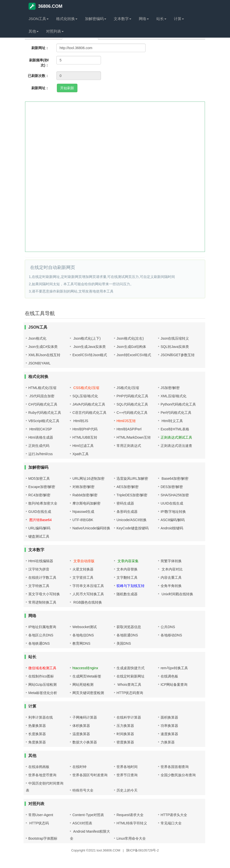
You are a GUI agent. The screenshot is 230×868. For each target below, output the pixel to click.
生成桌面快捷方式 (131, 668)
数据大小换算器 (85, 742)
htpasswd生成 (83, 512)
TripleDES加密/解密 (132, 495)
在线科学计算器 (129, 717)
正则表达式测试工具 (176, 437)
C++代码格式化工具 (132, 413)
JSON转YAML (39, 363)
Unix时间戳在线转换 (177, 594)
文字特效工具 (39, 586)
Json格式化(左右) (130, 338)
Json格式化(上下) (87, 338)
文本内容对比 (172, 569)
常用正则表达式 (129, 446)
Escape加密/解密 (42, 487)
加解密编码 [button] (96, 19)
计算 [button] (179, 19)
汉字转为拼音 (39, 569)
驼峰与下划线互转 (131, 586)
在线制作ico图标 (41, 676)
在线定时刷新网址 (131, 676)
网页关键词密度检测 (88, 693)
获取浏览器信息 (129, 627)
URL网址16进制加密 (88, 478)
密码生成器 (125, 503)
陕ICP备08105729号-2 (143, 850)
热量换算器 (37, 726)
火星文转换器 (83, 569)
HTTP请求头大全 (174, 815)
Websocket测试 (85, 627)
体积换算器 (81, 726)
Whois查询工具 (129, 685)
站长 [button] (161, 19)
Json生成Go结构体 (131, 347)
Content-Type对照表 (88, 815)
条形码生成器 (127, 512)
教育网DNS (81, 643)
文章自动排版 (83, 561)
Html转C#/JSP (40, 429)
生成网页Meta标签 (87, 676)
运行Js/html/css (40, 454)
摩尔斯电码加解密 (86, 503)
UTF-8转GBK (83, 520)
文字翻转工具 (127, 577)
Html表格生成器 (41, 437)
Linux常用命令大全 (131, 838)
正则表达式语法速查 (176, 446)
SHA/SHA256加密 (175, 495)
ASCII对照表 (82, 823)
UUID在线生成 (172, 503)
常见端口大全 (171, 823)
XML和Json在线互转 (44, 355)
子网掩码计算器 (85, 717)
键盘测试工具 (39, 536)
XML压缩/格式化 (174, 396)
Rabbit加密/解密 (85, 495)
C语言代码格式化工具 (89, 413)
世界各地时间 (127, 767)
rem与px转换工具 (174, 668)
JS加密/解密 (170, 388)
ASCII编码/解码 (173, 520)
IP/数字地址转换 (173, 512)
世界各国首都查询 (175, 767)
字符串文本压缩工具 (88, 586)
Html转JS (80, 421)
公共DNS (168, 627)
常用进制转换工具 (42, 602)
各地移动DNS (171, 635)
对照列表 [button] (55, 31)
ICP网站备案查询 (174, 685)
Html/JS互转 (126, 421)
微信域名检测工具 (42, 668)
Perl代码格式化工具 (176, 413)
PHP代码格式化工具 (132, 396)
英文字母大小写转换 (44, 594)
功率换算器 (169, 726)
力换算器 (168, 742)
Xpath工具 (81, 454)
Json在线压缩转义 (175, 338)
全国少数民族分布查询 (178, 775)
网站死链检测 (83, 685)
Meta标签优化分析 (43, 693)
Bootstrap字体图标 (43, 838)
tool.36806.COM (109, 850)
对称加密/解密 (83, 487)
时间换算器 (125, 734)
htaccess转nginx (85, 668)
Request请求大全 (130, 815)
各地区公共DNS (41, 635)
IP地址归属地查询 (42, 627)
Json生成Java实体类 (89, 347)
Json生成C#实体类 (43, 347)
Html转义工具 (172, 421)
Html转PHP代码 (85, 429)
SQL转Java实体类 (175, 347)
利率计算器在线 (41, 717)
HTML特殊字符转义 (132, 823)
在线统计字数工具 (42, 577)
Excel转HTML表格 (175, 429)
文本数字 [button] (123, 19)
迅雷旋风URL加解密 (132, 478)
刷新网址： (40, 48)
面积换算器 (169, 717)
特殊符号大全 (83, 790)
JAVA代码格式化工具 (89, 404)
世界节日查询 (127, 775)
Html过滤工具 (83, 446)
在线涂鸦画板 (39, 767)
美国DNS (124, 643)
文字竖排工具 (83, 577)
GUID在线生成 (40, 512)
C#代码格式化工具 (43, 404)
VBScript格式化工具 (44, 421)
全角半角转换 (171, 586)
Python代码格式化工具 (178, 404)
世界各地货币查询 (42, 775)
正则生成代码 (39, 446)
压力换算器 (125, 726)
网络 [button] (144, 19)
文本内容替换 (127, 569)
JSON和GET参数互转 (178, 355)
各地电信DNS (83, 635)
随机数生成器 (127, 594)
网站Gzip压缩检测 (42, 685)
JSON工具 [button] (39, 19)
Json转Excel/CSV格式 (134, 355)
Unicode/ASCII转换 (132, 520)
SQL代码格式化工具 (132, 404)
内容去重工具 (171, 577)
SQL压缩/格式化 (85, 396)
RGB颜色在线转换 (87, 602)
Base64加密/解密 (175, 478)
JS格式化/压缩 (128, 388)
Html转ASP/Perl (129, 429)
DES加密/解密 (172, 487)
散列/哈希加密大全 (43, 503)
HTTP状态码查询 (130, 693)
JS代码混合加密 (41, 396)
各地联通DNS (127, 635)
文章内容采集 (128, 561)
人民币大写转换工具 (88, 594)
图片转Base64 (40, 520)
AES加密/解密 (128, 487)
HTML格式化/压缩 (42, 388)
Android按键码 (172, 528)
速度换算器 (169, 734)
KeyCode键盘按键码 (133, 528)
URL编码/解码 (39, 528)
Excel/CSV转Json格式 (90, 355)
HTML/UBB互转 (85, 437)
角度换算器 (37, 742)
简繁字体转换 (171, 561)
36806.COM (45, 6)
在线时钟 (79, 767)
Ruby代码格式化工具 (45, 413)
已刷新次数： (38, 76)
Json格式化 (37, 338)
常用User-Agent (41, 815)
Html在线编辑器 (41, 561)
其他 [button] (34, 31)
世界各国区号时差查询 (90, 775)
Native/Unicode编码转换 (91, 528)
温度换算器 (81, 734)
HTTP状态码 (39, 823)
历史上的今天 (127, 790)
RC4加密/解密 (39, 495)
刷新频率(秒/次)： (39, 63)
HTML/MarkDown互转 (134, 437)
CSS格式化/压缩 (86, 388)
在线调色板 (169, 676)
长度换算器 (37, 734)
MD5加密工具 (39, 478)
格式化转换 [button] (67, 19)
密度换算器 (125, 742)
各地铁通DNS (39, 643)
